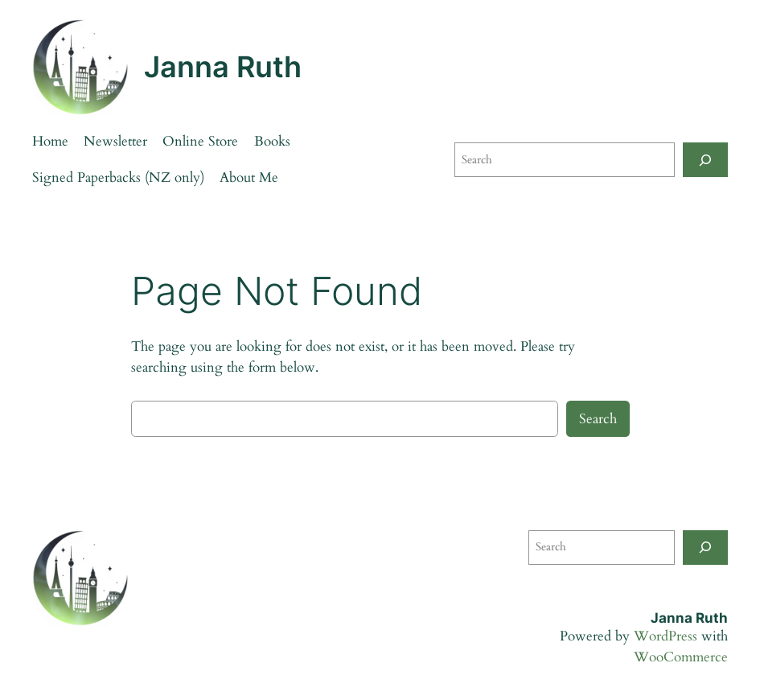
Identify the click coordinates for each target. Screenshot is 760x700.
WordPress (666, 636)
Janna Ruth (223, 67)
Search (598, 419)
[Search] (705, 160)
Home (50, 141)
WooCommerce (681, 657)
